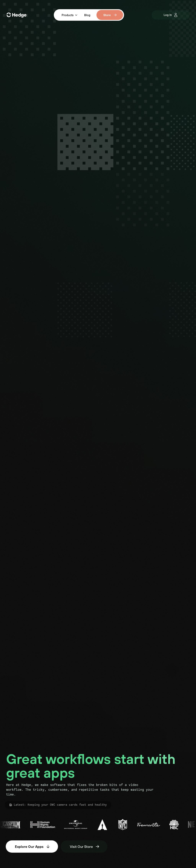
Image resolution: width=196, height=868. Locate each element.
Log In (171, 15)
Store (110, 15)
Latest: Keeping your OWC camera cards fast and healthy (58, 805)
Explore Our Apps (33, 847)
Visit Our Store (85, 847)
